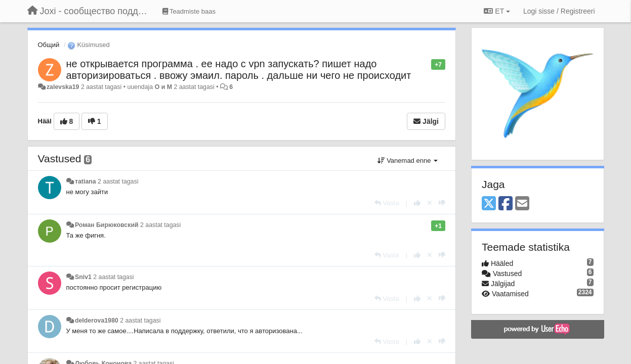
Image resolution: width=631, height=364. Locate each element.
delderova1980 (97, 321)
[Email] (522, 204)
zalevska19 (63, 87)
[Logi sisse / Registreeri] (559, 11)
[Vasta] (387, 203)
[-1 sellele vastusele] (442, 203)
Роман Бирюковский (107, 225)
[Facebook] (506, 204)
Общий (49, 45)
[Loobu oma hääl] (430, 203)
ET (497, 11)
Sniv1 (83, 277)
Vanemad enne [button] (408, 161)
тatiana (86, 181)
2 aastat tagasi (118, 181)
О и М (163, 87)
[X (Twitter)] (489, 204)
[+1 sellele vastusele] (417, 203)
